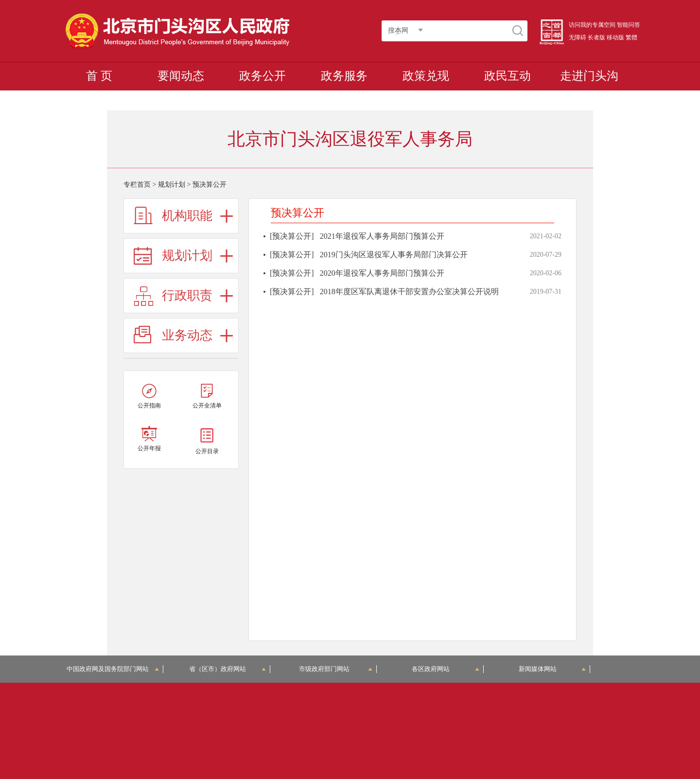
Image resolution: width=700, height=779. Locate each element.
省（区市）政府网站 (227, 669)
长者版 (596, 37)
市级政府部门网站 (336, 669)
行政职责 (187, 295)
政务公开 (262, 76)
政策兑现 (426, 76)
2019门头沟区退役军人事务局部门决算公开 (394, 255)
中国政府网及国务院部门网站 (113, 669)
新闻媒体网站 (552, 669)
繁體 (631, 37)
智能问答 (629, 25)
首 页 (99, 76)
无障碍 (577, 37)
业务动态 (187, 335)
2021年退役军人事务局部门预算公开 (382, 236)
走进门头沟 (589, 76)
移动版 (615, 37)
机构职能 (187, 216)
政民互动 (507, 76)
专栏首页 (137, 185)
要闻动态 (181, 76)
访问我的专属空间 (592, 25)
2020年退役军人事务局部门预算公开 (382, 273)
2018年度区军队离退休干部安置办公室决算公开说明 (409, 292)
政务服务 (344, 76)
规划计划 (172, 185)
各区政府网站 (446, 669)
